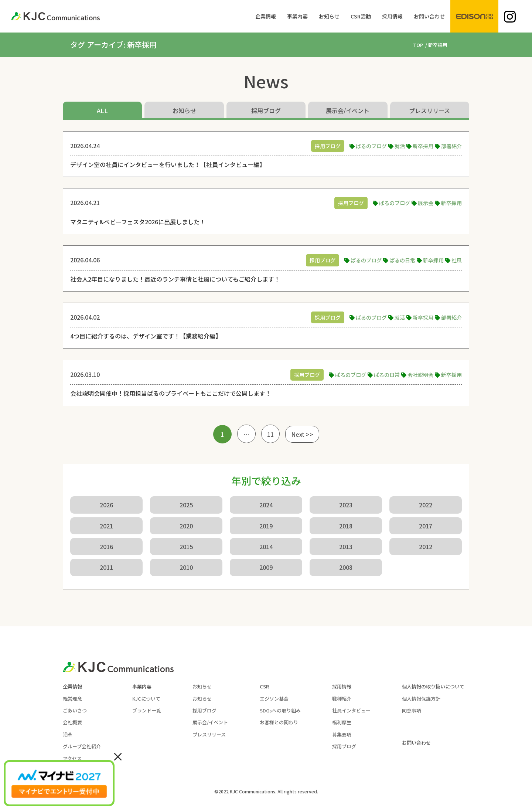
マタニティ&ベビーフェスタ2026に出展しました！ (138, 222)
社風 (457, 260)
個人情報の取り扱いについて (433, 686)
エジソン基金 (274, 699)
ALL (102, 110)
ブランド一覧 (147, 710)
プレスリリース (429, 110)
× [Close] (118, 756)
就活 (400, 146)
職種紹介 (342, 699)
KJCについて (146, 699)
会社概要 (72, 722)
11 (270, 434)
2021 (106, 526)
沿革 (68, 734)
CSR (264, 686)
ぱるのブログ (371, 146)
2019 (266, 526)
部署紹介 (451, 146)
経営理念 (72, 699)
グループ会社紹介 (82, 746)
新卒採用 (423, 146)
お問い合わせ (416, 743)
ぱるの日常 (402, 260)
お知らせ (184, 110)
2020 (186, 526)
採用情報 (342, 686)
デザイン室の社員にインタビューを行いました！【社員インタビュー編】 (168, 164)
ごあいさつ (75, 710)
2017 (426, 526)
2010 (186, 567)
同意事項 (412, 710)
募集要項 (342, 734)
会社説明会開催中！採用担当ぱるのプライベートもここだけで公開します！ (171, 393)
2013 (346, 547)
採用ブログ (266, 110)
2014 (266, 547)
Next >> (302, 434)
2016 (106, 547)
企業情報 (72, 686)
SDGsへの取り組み (280, 710)
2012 (426, 547)
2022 (426, 505)
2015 (186, 547)
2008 (346, 567)
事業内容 (142, 686)
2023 (346, 505)
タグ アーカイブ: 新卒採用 (113, 45)
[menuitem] (266, 16)
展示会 (426, 203)
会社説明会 (420, 375)
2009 (266, 567)
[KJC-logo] (55, 16)
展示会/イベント (348, 110)
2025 (186, 505)
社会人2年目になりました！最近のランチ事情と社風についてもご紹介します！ (175, 279)
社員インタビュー (351, 710)
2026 (106, 505)
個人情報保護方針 (421, 699)
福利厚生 (342, 722)
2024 (266, 505)
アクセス (72, 758)
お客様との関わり (279, 722)
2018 (346, 526)
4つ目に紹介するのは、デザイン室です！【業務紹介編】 (146, 336)
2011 (106, 567)
